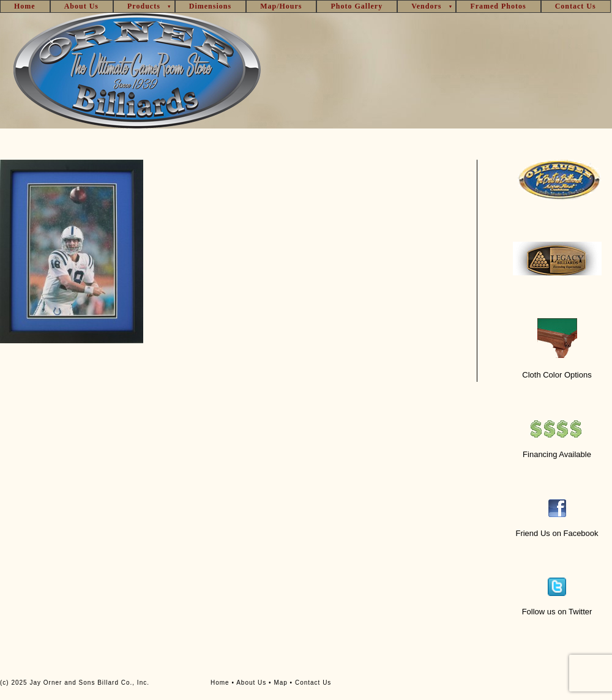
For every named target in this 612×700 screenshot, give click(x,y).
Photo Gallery (356, 6)
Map (280, 683)
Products (144, 6)
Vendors (426, 6)
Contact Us (576, 6)
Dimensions (210, 6)
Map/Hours (281, 6)
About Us (81, 6)
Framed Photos (498, 6)
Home (25, 6)
